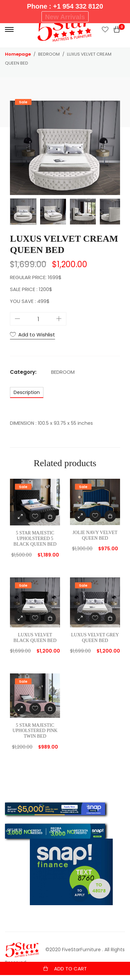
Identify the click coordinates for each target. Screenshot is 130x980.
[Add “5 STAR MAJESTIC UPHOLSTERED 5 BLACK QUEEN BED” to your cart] (50, 516)
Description (27, 392)
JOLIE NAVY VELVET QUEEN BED (95, 535)
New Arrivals (65, 17)
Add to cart (70, 969)
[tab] (27, 392)
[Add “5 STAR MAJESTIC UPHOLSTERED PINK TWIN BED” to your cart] (50, 709)
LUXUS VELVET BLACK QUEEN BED (35, 638)
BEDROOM (63, 372)
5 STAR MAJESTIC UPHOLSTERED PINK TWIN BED (35, 731)
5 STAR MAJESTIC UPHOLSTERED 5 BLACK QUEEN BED (35, 539)
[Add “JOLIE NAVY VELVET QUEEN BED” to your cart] (110, 516)
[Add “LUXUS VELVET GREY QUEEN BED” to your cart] (110, 618)
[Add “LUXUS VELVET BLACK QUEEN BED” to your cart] (50, 618)
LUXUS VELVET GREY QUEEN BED (95, 638)
